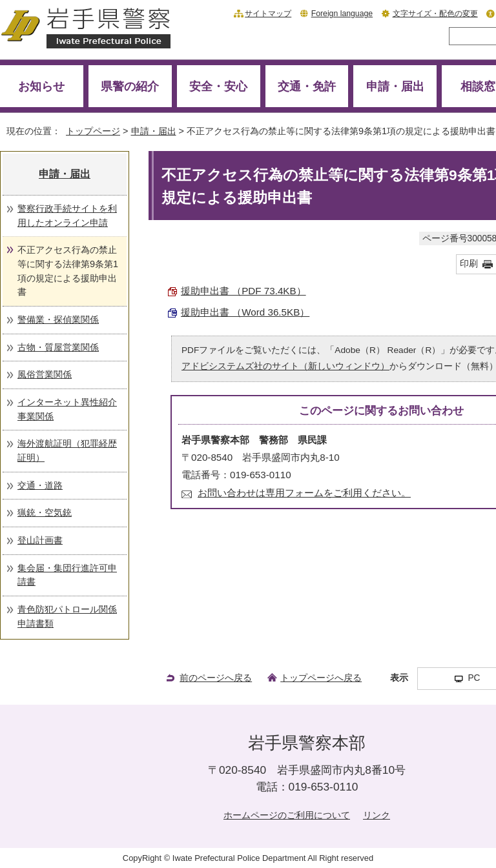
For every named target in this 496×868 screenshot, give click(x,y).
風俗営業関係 (45, 374)
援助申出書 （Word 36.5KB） (245, 312)
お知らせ (41, 86)
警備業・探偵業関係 (58, 319)
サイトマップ (268, 14)
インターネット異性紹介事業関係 (67, 409)
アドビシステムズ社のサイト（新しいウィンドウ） (285, 366)
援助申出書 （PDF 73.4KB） (243, 291)
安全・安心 (218, 86)
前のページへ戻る (216, 678)
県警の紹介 (130, 86)
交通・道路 (40, 485)
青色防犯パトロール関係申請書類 (67, 616)
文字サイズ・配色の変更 (435, 14)
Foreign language (342, 14)
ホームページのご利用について (287, 815)
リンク (377, 815)
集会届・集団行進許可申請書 (67, 575)
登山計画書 (40, 540)
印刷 (469, 264)
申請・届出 (395, 86)
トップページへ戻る (321, 678)
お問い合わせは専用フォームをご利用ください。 (304, 493)
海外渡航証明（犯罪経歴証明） (67, 450)
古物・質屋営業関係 (58, 347)
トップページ (93, 131)
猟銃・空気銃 (45, 512)
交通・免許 (307, 86)
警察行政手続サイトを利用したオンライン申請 (67, 216)
